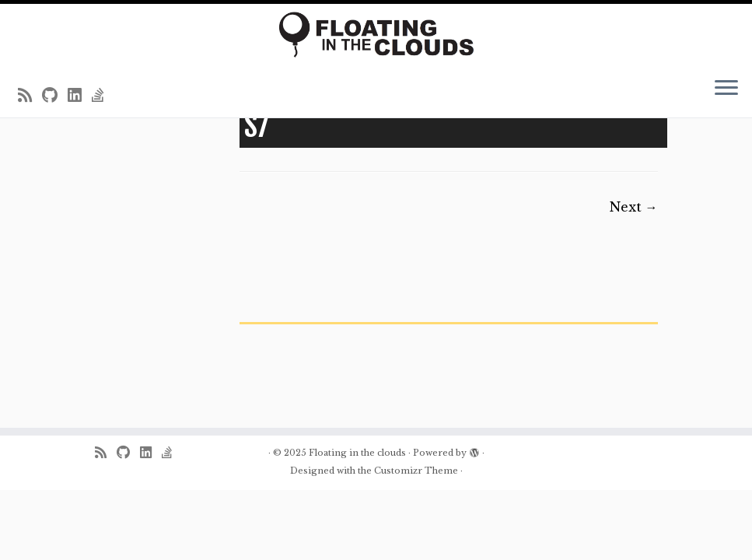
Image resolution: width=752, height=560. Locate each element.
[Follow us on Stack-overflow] (103, 96)
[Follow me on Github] (55, 96)
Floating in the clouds (357, 453)
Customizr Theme (416, 471)
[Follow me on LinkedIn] (80, 96)
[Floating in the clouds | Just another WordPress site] (376, 35)
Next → (634, 207)
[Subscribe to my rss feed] (30, 96)
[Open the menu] (726, 89)
